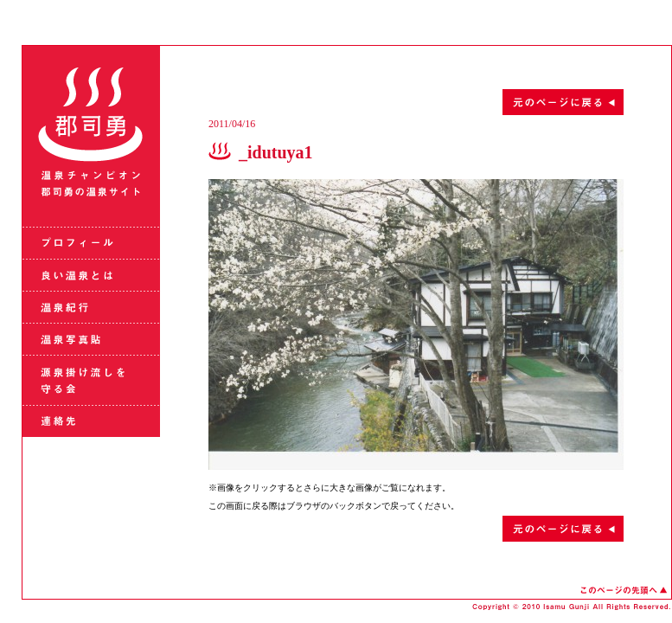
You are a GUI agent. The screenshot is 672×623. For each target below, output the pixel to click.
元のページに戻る (416, 102)
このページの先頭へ (624, 590)
